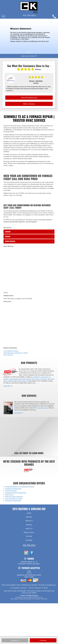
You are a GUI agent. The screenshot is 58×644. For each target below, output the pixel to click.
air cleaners (43, 379)
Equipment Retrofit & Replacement (16, 493)
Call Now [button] (43, 640)
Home (29, 513)
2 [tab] (30, 53)
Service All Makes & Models (14, 499)
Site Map (29, 536)
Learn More (8, 386)
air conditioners (36, 377)
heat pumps (45, 377)
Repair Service (9, 495)
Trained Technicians (11, 491)
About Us (29, 529)
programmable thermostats (17, 379)
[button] (29, 232)
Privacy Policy (29, 532)
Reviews (29, 517)
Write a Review (29, 104)
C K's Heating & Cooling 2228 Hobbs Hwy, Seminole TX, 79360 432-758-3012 (16, 353)
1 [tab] (28, 53)
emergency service (43, 408)
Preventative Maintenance (13, 501)
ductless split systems (33, 379)
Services (29, 525)
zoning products (22, 381)
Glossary (29, 540)
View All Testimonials (29, 98)
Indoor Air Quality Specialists (14, 497)
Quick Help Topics (29, 56)
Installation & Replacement (13, 489)
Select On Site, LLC (34, 596)
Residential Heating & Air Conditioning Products (20, 487)
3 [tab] (31, 53)
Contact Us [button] (15, 640)
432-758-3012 (29, 545)
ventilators (11, 381)
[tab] (29, 232)
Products (29, 521)
